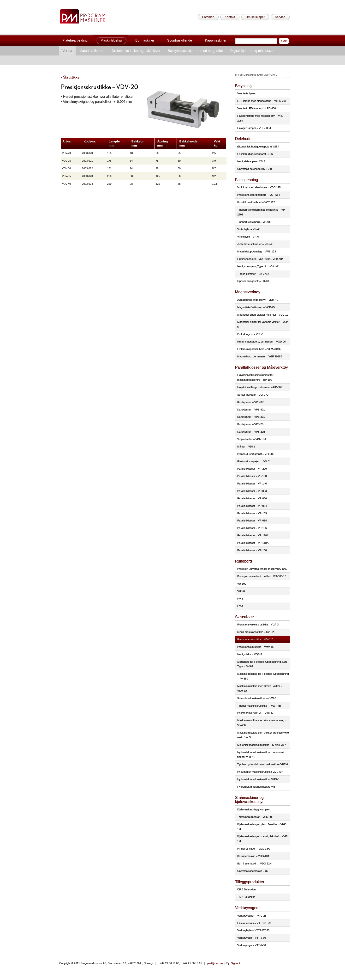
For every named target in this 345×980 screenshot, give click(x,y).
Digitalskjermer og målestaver (252, 51)
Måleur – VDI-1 (246, 447)
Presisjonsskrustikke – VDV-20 (255, 639)
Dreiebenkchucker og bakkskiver (136, 51)
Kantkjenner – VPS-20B (251, 432)
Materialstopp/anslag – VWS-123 (257, 251)
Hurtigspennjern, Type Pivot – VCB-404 (260, 259)
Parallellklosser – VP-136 (252, 528)
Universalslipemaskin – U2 (253, 871)
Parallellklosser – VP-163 (252, 513)
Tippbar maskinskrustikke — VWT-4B (259, 706)
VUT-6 (241, 591)
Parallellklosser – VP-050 (252, 498)
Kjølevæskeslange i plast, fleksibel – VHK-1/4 (262, 827)
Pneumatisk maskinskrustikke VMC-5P (260, 772)
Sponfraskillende (180, 40)
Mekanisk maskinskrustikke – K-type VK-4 (262, 745)
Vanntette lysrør (247, 93)
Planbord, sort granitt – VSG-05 (256, 454)
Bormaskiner (145, 40)
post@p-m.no (215, 963)
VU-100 (242, 584)
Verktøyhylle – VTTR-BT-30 (253, 930)
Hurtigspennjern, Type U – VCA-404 (258, 266)
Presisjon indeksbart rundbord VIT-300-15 (262, 576)
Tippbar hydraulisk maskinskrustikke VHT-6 (263, 764)
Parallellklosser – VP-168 (252, 476)
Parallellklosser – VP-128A (253, 535)
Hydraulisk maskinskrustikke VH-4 (257, 787)
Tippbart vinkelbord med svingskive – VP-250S (262, 212)
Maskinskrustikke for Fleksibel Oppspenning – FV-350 (263, 676)
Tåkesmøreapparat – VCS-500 (255, 817)
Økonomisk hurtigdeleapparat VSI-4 (258, 147)
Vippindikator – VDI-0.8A (252, 439)
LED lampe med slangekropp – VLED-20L (262, 101)
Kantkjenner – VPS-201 (251, 417)
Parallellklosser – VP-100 (252, 550)
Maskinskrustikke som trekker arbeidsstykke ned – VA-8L (263, 735)
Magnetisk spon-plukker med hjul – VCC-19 (263, 315)
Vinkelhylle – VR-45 (249, 229)
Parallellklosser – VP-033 (252, 491)
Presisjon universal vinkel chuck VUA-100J (262, 569)
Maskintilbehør (111, 40)
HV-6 (240, 599)
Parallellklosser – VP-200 (252, 469)
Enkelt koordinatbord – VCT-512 (256, 202)
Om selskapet (255, 17)
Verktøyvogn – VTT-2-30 (252, 938)
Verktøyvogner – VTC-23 (252, 916)
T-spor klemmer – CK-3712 (253, 274)
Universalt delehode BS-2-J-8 (255, 169)
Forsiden (208, 17)
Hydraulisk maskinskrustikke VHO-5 (258, 779)
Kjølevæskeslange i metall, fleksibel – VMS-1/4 (263, 839)
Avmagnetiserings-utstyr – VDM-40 (258, 300)
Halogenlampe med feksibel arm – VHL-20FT (261, 118)
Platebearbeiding (75, 40)
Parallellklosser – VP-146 (252, 484)
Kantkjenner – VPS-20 (250, 424)
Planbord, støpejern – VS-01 (254, 461)
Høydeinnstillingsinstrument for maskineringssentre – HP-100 (255, 377)
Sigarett (236, 963)
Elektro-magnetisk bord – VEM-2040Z (259, 349)
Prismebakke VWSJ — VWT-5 (255, 713)
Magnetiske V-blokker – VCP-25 (256, 307)
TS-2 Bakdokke (246, 897)
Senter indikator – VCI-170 (253, 395)
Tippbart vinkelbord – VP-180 (254, 222)
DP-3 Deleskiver (247, 889)
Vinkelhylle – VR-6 (248, 237)
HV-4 (240, 606)
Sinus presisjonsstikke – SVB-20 (256, 632)
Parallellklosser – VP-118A (253, 543)
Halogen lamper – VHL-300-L (254, 128)
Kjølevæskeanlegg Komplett (254, 809)
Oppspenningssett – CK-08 (253, 281)
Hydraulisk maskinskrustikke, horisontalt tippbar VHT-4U (261, 755)
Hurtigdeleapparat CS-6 (251, 161)
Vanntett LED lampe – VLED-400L (257, 108)
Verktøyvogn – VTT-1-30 (252, 945)
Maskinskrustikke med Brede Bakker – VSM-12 (260, 688)
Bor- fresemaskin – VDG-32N (254, 864)
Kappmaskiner (216, 40)
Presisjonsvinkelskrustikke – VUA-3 (258, 625)
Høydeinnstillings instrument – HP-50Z (260, 387)
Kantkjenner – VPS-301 (251, 402)
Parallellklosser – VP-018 (252, 521)
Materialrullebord (92, 51)
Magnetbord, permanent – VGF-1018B (260, 356)
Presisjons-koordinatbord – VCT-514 (259, 195)
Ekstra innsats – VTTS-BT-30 (254, 923)
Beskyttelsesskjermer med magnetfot (195, 51)
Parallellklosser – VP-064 (252, 506)
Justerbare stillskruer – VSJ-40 (255, 244)
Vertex (67, 51)
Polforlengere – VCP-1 (250, 334)
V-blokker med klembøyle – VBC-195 (259, 187)
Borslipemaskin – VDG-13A (253, 856)
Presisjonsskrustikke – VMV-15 (255, 647)
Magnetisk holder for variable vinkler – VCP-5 (263, 324)
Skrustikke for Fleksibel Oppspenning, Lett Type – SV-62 (262, 664)
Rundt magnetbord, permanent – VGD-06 (262, 342)
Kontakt (230, 17)
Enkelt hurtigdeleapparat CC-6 (255, 154)
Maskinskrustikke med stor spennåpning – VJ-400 (262, 723)
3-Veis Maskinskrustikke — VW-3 (257, 698)
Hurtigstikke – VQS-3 (250, 654)
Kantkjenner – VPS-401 (251, 410)
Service (280, 17)
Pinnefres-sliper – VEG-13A (253, 849)
